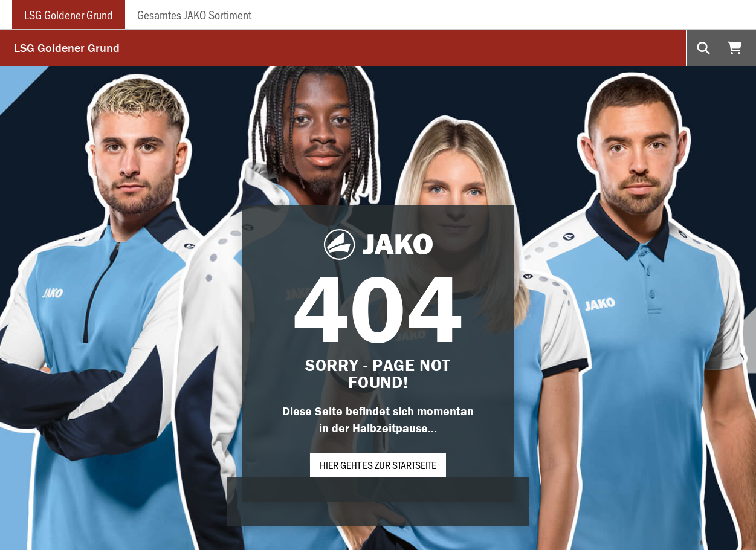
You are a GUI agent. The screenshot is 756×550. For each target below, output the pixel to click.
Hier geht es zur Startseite (378, 465)
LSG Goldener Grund (69, 15)
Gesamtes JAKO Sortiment (194, 15)
